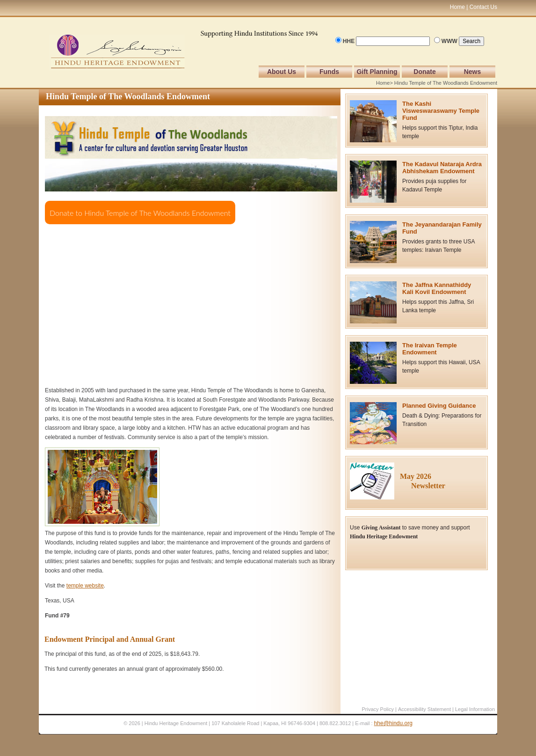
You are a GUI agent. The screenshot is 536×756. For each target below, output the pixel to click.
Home (383, 83)
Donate (424, 72)
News (473, 72)
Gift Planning (377, 72)
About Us (282, 72)
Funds (329, 72)
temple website (85, 586)
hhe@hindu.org (393, 723)
